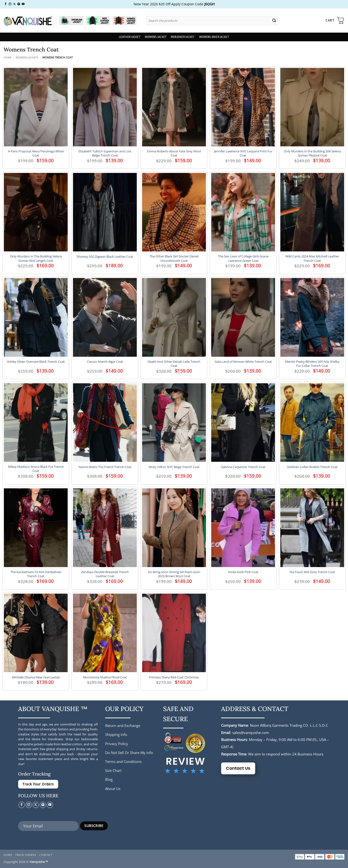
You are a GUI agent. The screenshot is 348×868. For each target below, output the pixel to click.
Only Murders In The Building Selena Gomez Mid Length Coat (36, 258)
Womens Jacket (156, 37)
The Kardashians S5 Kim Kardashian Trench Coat (36, 574)
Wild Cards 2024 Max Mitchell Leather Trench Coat (312, 258)
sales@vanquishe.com (251, 733)
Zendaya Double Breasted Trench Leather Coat (105, 574)
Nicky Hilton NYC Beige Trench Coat (174, 467)
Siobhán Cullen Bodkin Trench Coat (312, 467)
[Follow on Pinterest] (19, 4)
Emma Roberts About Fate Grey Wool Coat (174, 153)
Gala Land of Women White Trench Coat (243, 362)
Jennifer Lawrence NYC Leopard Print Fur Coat (243, 153)
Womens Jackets (27, 57)
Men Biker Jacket (183, 37)
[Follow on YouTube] (23, 4)
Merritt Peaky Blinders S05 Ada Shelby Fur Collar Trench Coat (312, 364)
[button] (335, 21)
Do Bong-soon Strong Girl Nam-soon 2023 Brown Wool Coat (174, 574)
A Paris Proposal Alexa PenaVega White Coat (36, 153)
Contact (46, 855)
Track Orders (26, 855)
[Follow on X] (14, 4)
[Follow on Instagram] (10, 4)
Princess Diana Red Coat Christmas (174, 677)
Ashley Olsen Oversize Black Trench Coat (36, 362)
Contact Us (238, 768)
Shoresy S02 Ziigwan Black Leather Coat (105, 257)
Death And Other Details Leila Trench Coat (174, 364)
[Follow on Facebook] (6, 4)
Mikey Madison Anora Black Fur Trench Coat (36, 469)
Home (8, 57)
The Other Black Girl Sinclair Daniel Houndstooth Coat (174, 258)
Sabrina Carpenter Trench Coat (243, 467)
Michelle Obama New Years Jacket (36, 677)
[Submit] (274, 20)
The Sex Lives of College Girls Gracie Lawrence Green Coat (243, 258)
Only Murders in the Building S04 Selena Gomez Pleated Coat (312, 153)
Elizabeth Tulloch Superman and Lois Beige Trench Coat (105, 153)
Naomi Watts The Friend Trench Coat (105, 467)
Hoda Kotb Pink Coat (243, 572)
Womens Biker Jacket (214, 37)
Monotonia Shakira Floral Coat (105, 677)
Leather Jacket (130, 37)
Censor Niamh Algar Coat (105, 362)
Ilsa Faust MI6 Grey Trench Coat (312, 572)
